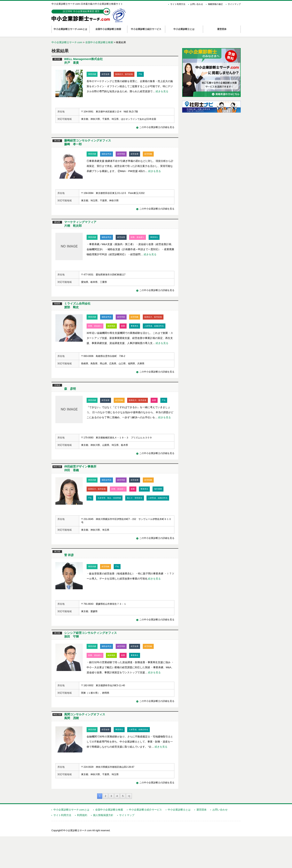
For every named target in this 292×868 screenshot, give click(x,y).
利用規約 (82, 847)
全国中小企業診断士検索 (99, 42)
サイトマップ (234, 4)
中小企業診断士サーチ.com (67, 42)
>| (129, 828)
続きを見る (162, 91)
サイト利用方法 (178, 4)
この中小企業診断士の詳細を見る (157, 131)
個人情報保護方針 (103, 847)
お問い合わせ (197, 4)
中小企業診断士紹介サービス (145, 841)
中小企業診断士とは (179, 841)
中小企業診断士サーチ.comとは (71, 841)
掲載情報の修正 (215, 4)
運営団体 (201, 841)
